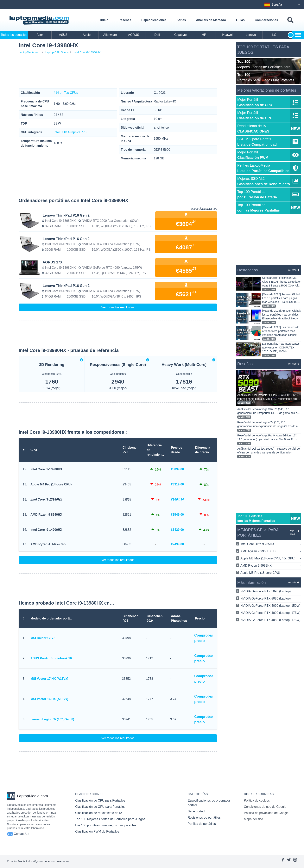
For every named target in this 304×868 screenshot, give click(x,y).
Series (181, 20)
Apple (87, 35)
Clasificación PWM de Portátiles (97, 831)
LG (274, 35)
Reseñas (125, 20)
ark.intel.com (163, 128)
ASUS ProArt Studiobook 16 (51, 658)
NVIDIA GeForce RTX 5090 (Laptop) (266, 591)
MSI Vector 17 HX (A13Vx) (49, 679)
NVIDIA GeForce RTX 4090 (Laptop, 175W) (270, 613)
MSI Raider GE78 (43, 638)
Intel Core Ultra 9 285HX (271, 544)
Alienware (110, 35)
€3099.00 (177, 469)
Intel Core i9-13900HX (46, 469)
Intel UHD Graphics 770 (70, 132)
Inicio (104, 20)
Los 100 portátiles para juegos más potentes (106, 825)
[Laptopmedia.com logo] (40, 20)
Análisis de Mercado (211, 20)
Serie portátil (196, 811)
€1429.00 (177, 530)
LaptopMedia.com (29, 52)
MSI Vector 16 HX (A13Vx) (49, 699)
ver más (294, 270)
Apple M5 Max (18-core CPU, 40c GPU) (271, 558)
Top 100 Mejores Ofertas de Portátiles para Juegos (110, 819)
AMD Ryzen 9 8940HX (46, 515)
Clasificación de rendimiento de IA (99, 813)
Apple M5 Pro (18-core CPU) (271, 573)
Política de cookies (257, 800)
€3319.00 (177, 484)
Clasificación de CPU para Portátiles (100, 800)
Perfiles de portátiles (202, 824)
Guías (240, 20)
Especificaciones (154, 20)
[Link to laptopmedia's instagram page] (295, 861)
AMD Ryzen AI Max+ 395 (48, 544)
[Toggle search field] (290, 20)
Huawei (227, 35)
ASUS (63, 35)
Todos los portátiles (14, 35)
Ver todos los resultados (118, 307)
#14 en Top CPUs (66, 93)
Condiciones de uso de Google (265, 807)
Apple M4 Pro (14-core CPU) (51, 484)
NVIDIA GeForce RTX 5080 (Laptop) (266, 598)
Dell (157, 35)
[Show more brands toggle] (298, 35)
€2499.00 (177, 544)
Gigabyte (180, 35)
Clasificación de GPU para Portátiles (100, 807)
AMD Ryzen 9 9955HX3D (271, 551)
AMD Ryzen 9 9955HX (271, 566)
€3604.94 (177, 499)
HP (204, 35)
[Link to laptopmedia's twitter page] (289, 861)
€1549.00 (177, 515)
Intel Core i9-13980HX (87, 52)
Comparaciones (266, 20)
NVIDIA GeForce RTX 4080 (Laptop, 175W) (270, 620)
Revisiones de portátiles (204, 818)
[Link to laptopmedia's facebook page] (283, 861)
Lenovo (251, 35)
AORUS (134, 35)
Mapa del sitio (253, 819)
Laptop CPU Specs (57, 52)
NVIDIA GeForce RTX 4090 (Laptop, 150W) (270, 606)
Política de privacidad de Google (266, 813)
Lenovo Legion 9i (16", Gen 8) (52, 719)
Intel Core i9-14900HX (46, 530)
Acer (40, 35)
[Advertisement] (118, 71)
